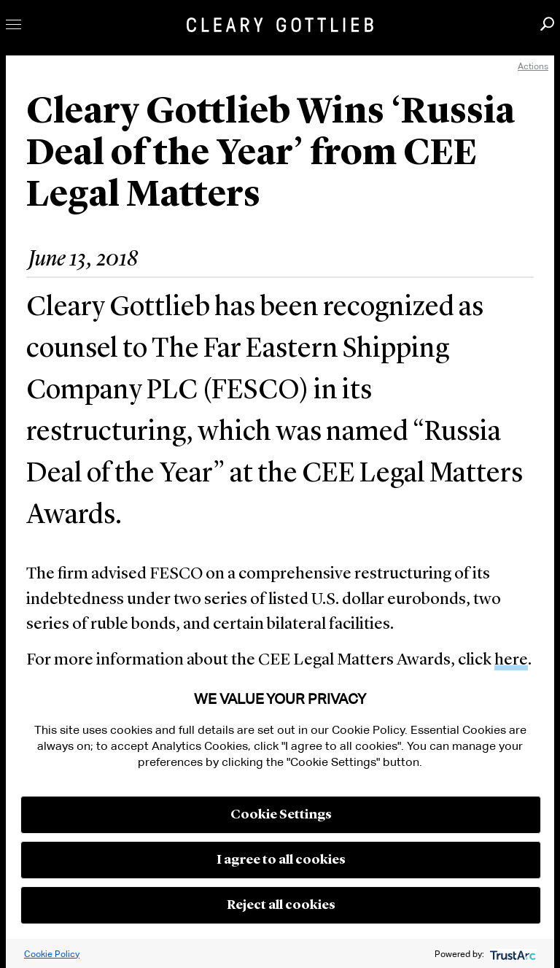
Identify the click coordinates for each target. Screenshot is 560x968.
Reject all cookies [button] (281, 905)
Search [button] (547, 24)
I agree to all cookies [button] (281, 860)
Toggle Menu (13, 24)
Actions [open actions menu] (533, 66)
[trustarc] (512, 954)
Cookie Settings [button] (281, 815)
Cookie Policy (52, 954)
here (511, 661)
